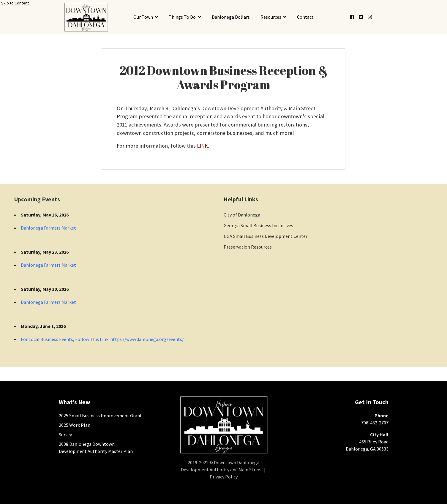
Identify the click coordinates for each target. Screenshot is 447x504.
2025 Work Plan (75, 425)
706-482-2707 (375, 423)
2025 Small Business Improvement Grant (100, 415)
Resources (271, 17)
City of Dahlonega (242, 215)
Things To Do (182, 17)
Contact (305, 17)
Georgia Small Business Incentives (258, 225)
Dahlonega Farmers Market (48, 228)
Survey (65, 435)
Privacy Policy (224, 477)
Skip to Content (15, 3)
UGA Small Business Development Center (266, 236)
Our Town (143, 17)
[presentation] (86, 17)
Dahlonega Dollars (231, 17)
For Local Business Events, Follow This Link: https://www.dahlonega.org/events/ (102, 339)
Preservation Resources (248, 247)
